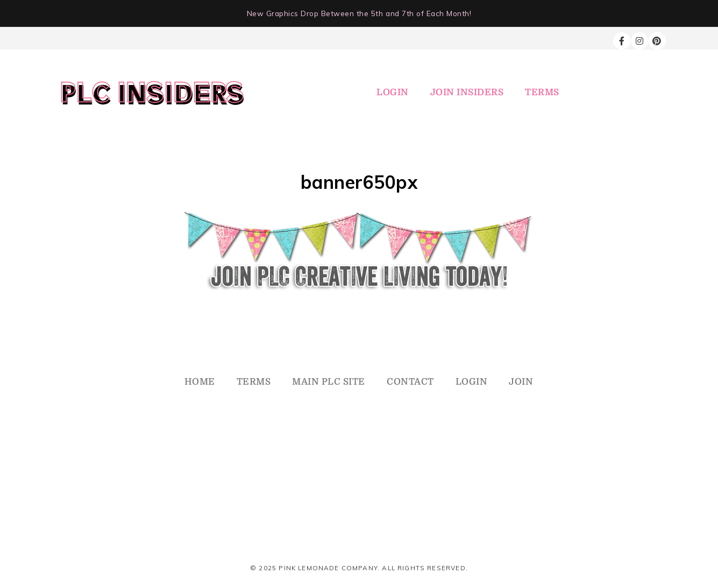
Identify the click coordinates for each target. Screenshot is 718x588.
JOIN (521, 382)
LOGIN (393, 92)
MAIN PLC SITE (329, 382)
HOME (200, 382)
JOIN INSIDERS (467, 92)
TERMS (542, 92)
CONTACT (410, 382)
